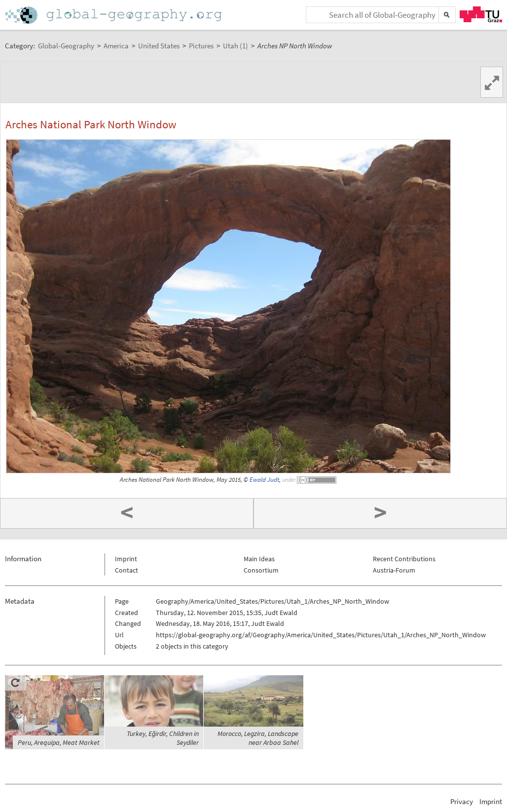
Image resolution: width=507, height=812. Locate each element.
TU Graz (481, 14)
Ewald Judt (264, 480)
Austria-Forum (394, 570)
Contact (127, 570)
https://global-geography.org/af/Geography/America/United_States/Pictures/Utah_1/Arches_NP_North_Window (321, 635)
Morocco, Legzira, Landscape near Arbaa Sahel (258, 738)
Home (114, 15)
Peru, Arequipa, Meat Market (59, 742)
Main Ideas (259, 559)
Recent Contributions (404, 559)
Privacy (462, 801)
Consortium (261, 570)
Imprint (126, 559)
